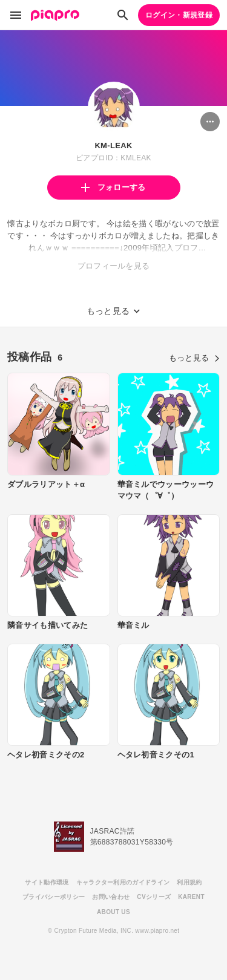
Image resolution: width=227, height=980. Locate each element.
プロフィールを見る (114, 266)
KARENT (191, 897)
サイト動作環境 (47, 882)
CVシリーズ (154, 897)
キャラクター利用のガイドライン (123, 882)
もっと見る (194, 358)
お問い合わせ (111, 897)
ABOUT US (113, 912)
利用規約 (189, 882)
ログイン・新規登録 (179, 15)
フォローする (113, 187)
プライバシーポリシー (54, 897)
